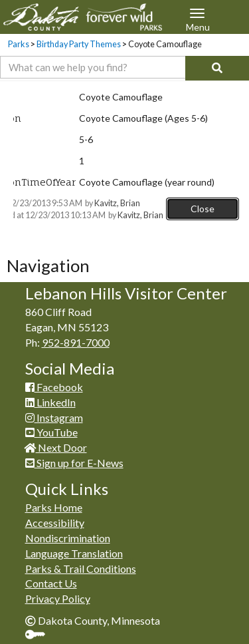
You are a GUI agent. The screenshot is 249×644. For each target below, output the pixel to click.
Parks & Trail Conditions (81, 568)
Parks (19, 44)
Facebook (54, 387)
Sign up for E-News (74, 463)
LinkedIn (50, 402)
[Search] (217, 68)
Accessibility (55, 523)
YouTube (51, 432)
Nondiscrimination (68, 538)
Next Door (56, 447)
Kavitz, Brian (117, 203)
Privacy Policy (58, 598)
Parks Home (54, 507)
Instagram (54, 417)
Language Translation (74, 553)
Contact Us (51, 583)
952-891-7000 (76, 342)
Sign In (40, 636)
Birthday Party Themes (79, 44)
